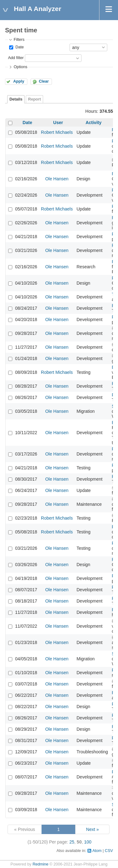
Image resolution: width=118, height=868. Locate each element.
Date (19, 47)
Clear (44, 81)
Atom (97, 851)
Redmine (40, 864)
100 (88, 842)
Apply (19, 81)
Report (34, 99)
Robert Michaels (57, 132)
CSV (109, 851)
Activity (94, 123)
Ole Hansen (57, 179)
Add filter (16, 58)
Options (20, 67)
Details (16, 99)
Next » (93, 829)
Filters (19, 40)
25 (72, 842)
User (58, 123)
